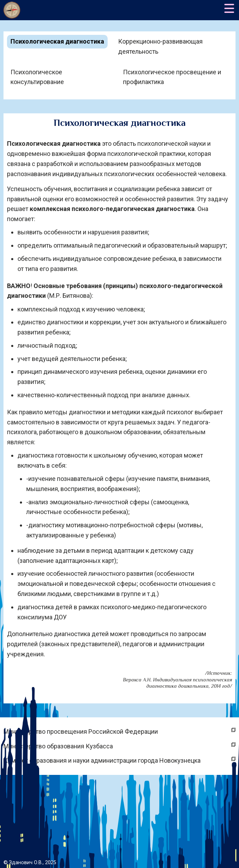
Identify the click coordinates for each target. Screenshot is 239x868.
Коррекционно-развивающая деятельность (160, 46)
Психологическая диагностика (57, 41)
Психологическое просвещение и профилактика (172, 77)
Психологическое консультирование (37, 77)
